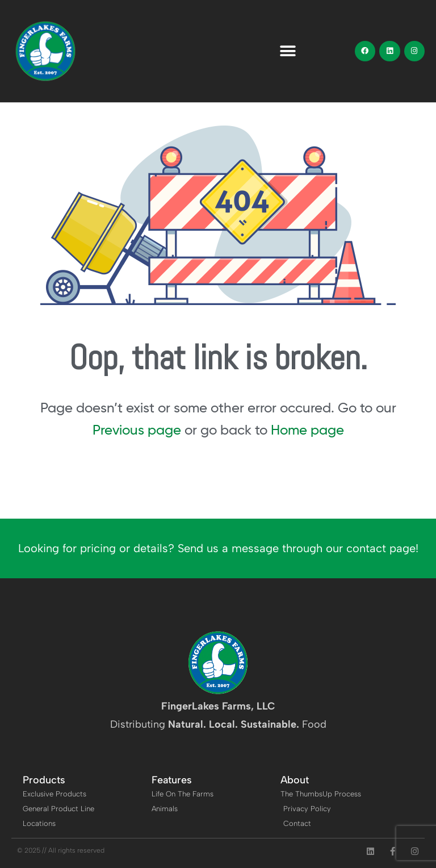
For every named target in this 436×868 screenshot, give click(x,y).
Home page (307, 430)
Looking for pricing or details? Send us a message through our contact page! (218, 548)
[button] (288, 51)
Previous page (137, 430)
